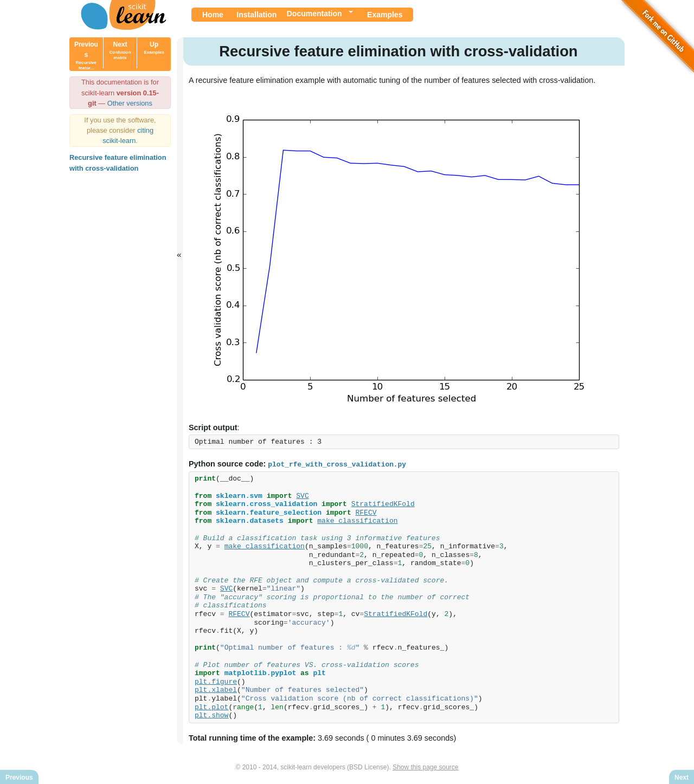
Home (213, 15)
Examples (385, 15)
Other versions (130, 103)
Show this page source (425, 767)
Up (154, 48)
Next (120, 50)
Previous (86, 56)
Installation (256, 15)
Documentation (314, 14)
